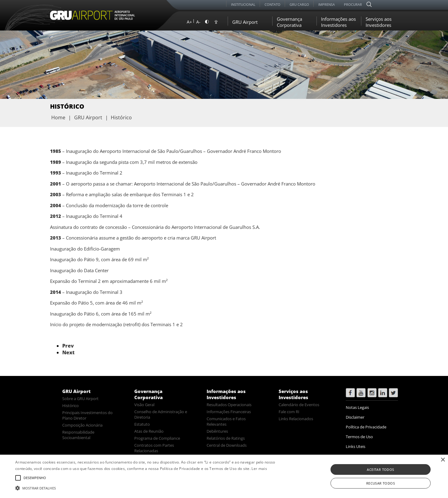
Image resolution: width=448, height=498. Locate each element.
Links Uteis (356, 446)
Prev (68, 346)
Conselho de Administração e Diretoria (161, 414)
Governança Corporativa (289, 22)
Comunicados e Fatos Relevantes (226, 421)
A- (198, 22)
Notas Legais (357, 407)
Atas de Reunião (149, 431)
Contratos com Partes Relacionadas (154, 448)
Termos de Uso (359, 437)
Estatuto (142, 424)
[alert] (224, 476)
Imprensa (327, 4)
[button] (151, 488)
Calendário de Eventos (299, 405)
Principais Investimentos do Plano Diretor (87, 415)
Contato (273, 4)
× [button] (443, 460)
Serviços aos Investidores (379, 22)
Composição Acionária (82, 425)
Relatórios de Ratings (226, 438)
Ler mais (259, 469)
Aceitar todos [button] (380, 469)
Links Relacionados (296, 419)
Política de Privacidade (366, 427)
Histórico (70, 406)
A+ (189, 22)
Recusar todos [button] (381, 483)
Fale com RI (289, 412)
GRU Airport (245, 22)
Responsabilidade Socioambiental (78, 435)
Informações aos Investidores (338, 22)
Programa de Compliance (157, 438)
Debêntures (217, 431)
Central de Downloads (227, 445)
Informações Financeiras (229, 412)
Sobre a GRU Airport (80, 399)
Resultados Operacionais (229, 405)
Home (58, 117)
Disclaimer (355, 417)
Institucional (243, 4)
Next (68, 352)
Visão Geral (144, 405)
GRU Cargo (299, 4)
